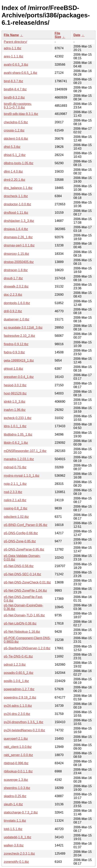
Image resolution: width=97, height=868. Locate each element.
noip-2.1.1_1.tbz (15, 484)
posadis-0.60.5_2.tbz (19, 673)
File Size (58, 35)
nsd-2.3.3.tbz (13, 492)
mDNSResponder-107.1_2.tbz (25, 451)
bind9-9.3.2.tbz (14, 97)
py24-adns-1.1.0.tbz (18, 706)
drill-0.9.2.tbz (13, 311)
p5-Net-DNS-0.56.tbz (19, 566)
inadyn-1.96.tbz (15, 410)
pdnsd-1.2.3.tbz (15, 665)
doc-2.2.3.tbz (13, 295)
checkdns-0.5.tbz (16, 122)
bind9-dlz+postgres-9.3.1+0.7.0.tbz (18, 106)
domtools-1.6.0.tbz (17, 303)
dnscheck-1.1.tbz (16, 196)
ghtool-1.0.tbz (13, 369)
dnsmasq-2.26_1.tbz (18, 237)
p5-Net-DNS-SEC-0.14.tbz (23, 574)
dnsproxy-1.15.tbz (16, 254)
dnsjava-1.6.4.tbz (16, 229)
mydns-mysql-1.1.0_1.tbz (22, 476)
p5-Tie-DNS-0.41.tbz (18, 656)
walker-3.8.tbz (14, 845)
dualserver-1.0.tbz (17, 319)
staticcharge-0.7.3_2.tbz (21, 812)
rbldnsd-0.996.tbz (16, 763)
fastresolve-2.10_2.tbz (19, 336)
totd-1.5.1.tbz (13, 829)
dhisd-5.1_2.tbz (15, 155)
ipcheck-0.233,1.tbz (18, 418)
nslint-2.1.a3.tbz (15, 500)
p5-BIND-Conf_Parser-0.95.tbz (26, 525)
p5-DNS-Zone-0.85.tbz (20, 541)
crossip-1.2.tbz (14, 130)
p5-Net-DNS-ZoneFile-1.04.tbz (25, 591)
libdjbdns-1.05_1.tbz (18, 434)
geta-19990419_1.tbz (19, 360)
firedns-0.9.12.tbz (16, 344)
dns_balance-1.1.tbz (18, 188)
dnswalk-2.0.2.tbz (16, 286)
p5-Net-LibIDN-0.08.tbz (20, 623)
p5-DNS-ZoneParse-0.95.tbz (24, 549)
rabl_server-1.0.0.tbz (18, 755)
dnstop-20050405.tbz (19, 262)
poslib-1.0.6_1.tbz (16, 681)
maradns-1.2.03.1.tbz (19, 459)
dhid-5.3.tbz (12, 147)
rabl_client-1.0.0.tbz (18, 747)
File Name (11, 35)
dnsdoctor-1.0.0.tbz (17, 204)
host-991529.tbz (15, 393)
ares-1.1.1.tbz (14, 56)
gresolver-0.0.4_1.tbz (19, 377)
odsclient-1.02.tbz (16, 517)
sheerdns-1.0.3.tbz (17, 788)
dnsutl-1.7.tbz (13, 278)
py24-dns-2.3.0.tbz (17, 714)
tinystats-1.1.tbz (15, 821)
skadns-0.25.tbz (15, 796)
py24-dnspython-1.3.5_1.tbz (24, 722)
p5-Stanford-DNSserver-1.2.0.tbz (27, 648)
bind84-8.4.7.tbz (15, 89)
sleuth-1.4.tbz (13, 804)
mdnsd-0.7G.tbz (15, 467)
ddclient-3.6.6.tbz (16, 139)
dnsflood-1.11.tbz (16, 213)
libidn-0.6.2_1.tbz (16, 443)
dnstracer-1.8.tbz (16, 270)
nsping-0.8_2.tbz (16, 508)
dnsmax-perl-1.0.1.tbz (19, 245)
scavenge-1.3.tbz (16, 780)
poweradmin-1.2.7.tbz (19, 689)
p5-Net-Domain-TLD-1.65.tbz (24, 615)
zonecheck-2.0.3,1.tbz (19, 854)
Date (77, 35)
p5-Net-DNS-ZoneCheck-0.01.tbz (27, 582)
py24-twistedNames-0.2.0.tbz (24, 730)
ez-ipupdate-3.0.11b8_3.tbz (23, 328)
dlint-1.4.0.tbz (13, 172)
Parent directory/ (15, 42)
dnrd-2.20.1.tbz (15, 180)
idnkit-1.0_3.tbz (15, 402)
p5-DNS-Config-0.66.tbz (21, 533)
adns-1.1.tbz (13, 48)
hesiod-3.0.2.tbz (15, 385)
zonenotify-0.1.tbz (16, 862)
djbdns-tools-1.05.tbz (19, 163)
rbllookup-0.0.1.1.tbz (18, 771)
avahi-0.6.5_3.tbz (16, 65)
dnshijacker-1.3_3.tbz (19, 221)
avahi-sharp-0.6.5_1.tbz (21, 73)
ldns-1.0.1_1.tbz (15, 426)
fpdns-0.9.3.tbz (14, 352)
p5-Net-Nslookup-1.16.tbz (22, 632)
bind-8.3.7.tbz (13, 81)
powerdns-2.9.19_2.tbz (20, 697)
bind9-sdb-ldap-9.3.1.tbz (21, 114)
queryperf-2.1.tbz (16, 739)
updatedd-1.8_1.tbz (18, 837)
